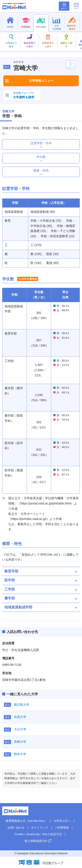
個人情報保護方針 (36, 841)
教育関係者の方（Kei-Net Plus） (26, 821)
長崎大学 (20, 742)
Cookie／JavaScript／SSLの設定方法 (38, 834)
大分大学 (20, 729)
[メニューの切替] (76, 6)
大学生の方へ (62, 821)
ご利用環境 (62, 828)
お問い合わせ (16, 828)
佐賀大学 (20, 717)
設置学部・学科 (41, 143)
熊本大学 (20, 754)
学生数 (41, 157)
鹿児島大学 (22, 705)
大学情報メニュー (41, 81)
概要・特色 (41, 171)
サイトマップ (40, 828)
